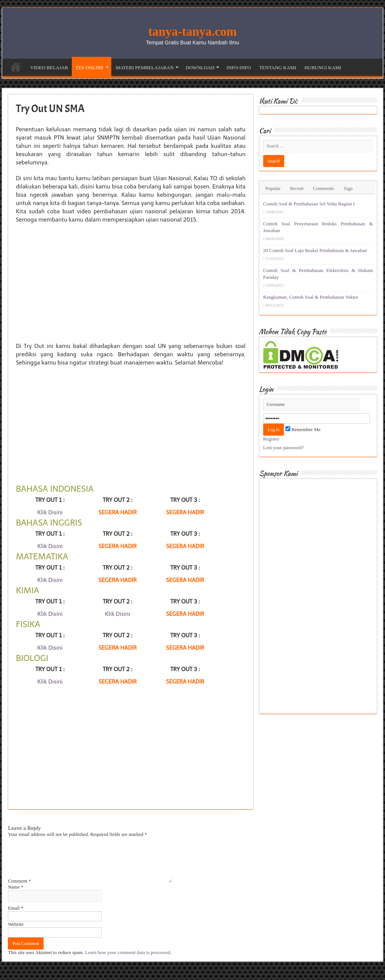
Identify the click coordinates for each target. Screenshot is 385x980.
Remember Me (303, 429)
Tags (348, 188)
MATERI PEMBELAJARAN (145, 68)
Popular (273, 188)
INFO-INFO (239, 68)
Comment (19, 890)
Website (16, 933)
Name (16, 896)
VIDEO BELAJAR (49, 68)
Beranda (16, 67)
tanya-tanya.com (192, 32)
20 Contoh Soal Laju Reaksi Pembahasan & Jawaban (315, 250)
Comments (323, 188)
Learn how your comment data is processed (127, 961)
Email (16, 917)
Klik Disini (50, 512)
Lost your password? (283, 447)
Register (271, 439)
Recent (297, 188)
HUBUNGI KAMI (323, 68)
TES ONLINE (90, 68)
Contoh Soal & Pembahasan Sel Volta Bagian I (309, 204)
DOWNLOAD (200, 68)
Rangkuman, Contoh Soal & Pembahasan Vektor (311, 297)
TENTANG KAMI (277, 68)
